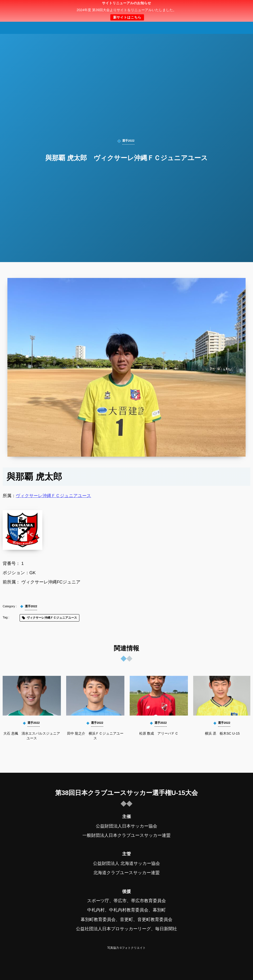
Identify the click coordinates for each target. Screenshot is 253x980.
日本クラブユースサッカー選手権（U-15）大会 (126, 11)
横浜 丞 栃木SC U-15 (222, 733)
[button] (239, 7)
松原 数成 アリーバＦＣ (159, 733)
